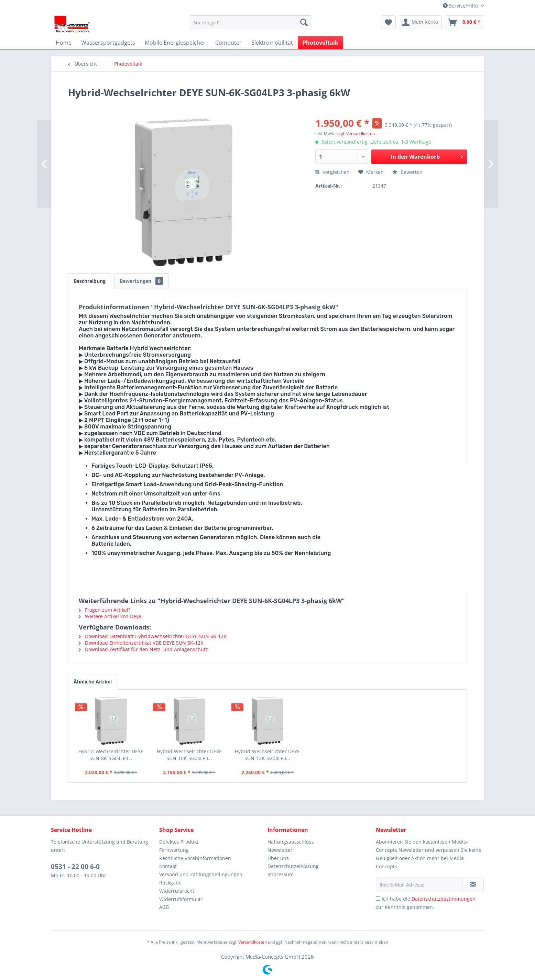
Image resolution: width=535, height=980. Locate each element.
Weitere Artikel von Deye (110, 616)
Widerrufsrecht (177, 891)
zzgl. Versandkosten (356, 133)
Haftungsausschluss (291, 842)
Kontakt (168, 866)
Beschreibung (90, 281)
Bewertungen (141, 281)
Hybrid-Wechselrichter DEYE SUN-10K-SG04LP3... (189, 755)
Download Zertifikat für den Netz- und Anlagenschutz (143, 649)
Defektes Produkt (179, 842)
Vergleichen (332, 172)
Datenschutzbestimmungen (444, 899)
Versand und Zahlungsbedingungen (201, 874)
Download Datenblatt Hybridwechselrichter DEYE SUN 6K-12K (153, 636)
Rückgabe (170, 883)
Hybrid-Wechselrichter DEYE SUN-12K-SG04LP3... (267, 755)
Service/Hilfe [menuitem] (461, 6)
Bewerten (407, 172)
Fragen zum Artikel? (105, 610)
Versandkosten (253, 942)
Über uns (278, 858)
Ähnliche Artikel (93, 682)
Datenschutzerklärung (293, 866)
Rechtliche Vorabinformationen (195, 858)
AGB (164, 907)
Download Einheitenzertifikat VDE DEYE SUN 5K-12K (141, 643)
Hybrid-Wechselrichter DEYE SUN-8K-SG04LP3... (111, 755)
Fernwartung (174, 850)
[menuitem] (250, 22)
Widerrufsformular (181, 899)
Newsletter (280, 850)
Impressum (281, 874)
